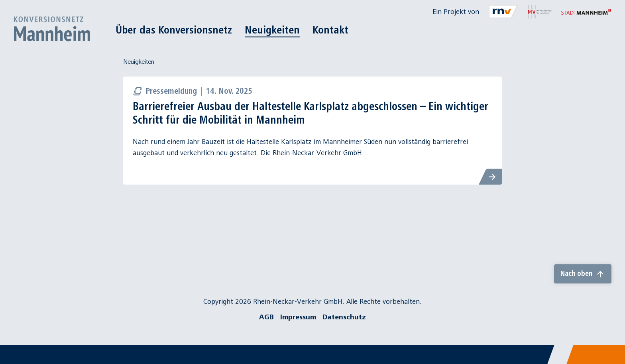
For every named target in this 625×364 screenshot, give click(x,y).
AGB (266, 317)
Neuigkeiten (272, 30)
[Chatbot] (612, 351)
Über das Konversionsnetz (174, 30)
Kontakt (330, 30)
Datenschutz (344, 317)
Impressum (298, 317)
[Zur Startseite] (52, 29)
